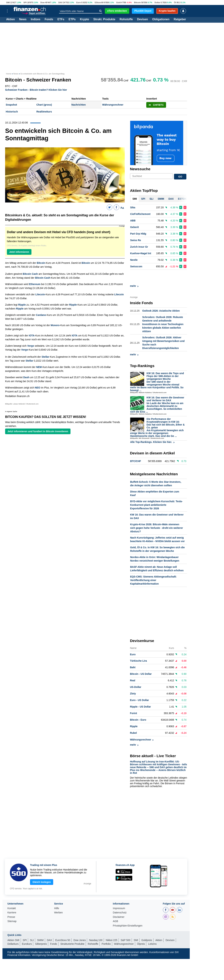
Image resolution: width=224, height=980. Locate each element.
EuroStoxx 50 (63, 928)
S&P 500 (126, 928)
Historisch (12, 112)
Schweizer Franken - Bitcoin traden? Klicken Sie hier (36, 90)
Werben (58, 900)
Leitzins (152, 931)
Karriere (12, 900)
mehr (134, 274)
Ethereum (35, 284)
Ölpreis (141, 931)
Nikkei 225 (112, 928)
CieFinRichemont (140, 214)
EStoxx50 (99, 2)
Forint (134, 701)
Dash (26, 377)
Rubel (133, 720)
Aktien (11, 19)
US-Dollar (136, 674)
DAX (60, 2)
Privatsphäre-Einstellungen (128, 913)
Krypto (84, 19)
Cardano (41, 315)
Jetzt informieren (19, 252)
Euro (79, 2)
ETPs (72, 19)
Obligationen (161, 19)
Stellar (45, 357)
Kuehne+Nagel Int (141, 254)
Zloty (133, 681)
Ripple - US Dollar (140, 694)
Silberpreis (41, 931)
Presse (11, 904)
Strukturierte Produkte (72, 931)
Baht (133, 655)
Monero (55, 325)
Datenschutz (120, 900)
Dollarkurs (13, 931)
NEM (39, 367)
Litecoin (40, 294)
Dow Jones (80, 928)
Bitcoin (137, 2)
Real (133, 668)
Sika (133, 208)
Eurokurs (27, 931)
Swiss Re (136, 240)
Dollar (157, 2)
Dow (43, 2)
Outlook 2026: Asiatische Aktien (161, 298)
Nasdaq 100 (96, 928)
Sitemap (12, 909)
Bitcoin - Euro (138, 707)
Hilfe (57, 896)
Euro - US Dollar (139, 688)
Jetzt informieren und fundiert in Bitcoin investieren (38, 431)
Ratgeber (180, 19)
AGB (116, 909)
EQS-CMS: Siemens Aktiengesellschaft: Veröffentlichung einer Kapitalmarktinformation (153, 568)
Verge (31, 346)
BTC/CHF (136, 449)
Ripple (22, 305)
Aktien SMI (13, 928)
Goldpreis (147, 928)
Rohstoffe (126, 19)
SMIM (40, 928)
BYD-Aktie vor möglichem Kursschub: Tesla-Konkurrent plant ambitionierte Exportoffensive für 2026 (156, 492)
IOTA (32, 336)
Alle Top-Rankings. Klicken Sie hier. (152, 429)
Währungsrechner (113, 105)
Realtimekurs (44, 112)
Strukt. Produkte (104, 19)
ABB (133, 221)
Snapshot (11, 105)
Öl (175, 2)
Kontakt (12, 896)
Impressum (119, 896)
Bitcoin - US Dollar (141, 661)
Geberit (135, 227)
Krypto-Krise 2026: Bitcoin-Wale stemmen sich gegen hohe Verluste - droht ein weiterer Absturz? (157, 515)
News (23, 19)
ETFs (61, 19)
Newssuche (140, 169)
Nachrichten (79, 105)
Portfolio (106, 931)
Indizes (36, 19)
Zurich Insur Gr (139, 247)
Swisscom (136, 267)
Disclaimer (119, 904)
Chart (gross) (44, 105)
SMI (8, 2)
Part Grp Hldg (138, 234)
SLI (32, 928)
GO (180, 177)
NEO (37, 388)
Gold (118, 2)
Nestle (134, 260)
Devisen (142, 19)
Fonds (49, 19)
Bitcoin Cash (30, 274)
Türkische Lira (138, 648)
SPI (25, 2)
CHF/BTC (156, 105)
